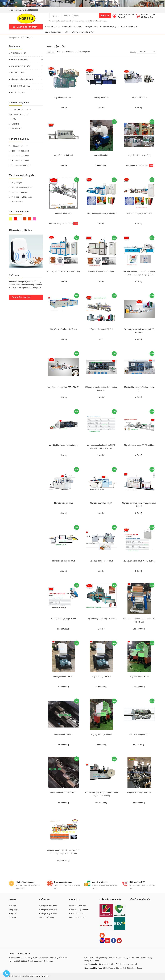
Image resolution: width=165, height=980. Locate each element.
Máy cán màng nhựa (64, 213)
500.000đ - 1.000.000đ (20, 165)
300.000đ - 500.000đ (19, 161)
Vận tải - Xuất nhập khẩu (83, 32)
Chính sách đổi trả (77, 914)
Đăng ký (131, 14)
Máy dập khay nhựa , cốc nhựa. (101, 271)
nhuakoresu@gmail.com (43, 961)
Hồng (34, 219)
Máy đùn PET (16, 202)
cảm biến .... (104, 21)
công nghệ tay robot (92, 21)
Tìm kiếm (105, 16)
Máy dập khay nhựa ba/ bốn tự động (64, 445)
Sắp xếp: (133, 52)
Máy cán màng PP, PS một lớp (139, 213)
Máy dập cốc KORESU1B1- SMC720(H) (64, 271)
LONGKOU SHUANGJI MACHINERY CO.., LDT (20, 112)
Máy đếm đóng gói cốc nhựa (101, 561)
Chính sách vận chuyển (79, 910)
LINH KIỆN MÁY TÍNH (54, 32)
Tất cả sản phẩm (18, 92)
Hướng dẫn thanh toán (48, 910)
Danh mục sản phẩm (27, 27)
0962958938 (33, 10)
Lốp (67, 32)
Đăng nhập (122, 14)
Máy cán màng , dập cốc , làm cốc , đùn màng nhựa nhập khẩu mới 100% (64, 852)
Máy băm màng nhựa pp (139, 734)
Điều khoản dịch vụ (77, 917)
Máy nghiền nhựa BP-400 (101, 734)
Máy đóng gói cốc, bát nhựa (64, 561)
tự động (81, 21)
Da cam (30, 219)
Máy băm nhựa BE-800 (139, 677)
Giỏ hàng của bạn (148, 14)
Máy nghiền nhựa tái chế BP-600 (64, 792)
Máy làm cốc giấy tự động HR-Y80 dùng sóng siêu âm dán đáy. (101, 794)
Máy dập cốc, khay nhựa (20, 197)
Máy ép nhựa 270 (101, 97)
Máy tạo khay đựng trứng (21, 187)
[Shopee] (102, 935)
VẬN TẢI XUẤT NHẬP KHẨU (22, 79)
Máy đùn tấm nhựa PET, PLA (101, 329)
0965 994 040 (22, 961)
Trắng (20, 219)
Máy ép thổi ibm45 (139, 97)
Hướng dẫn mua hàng (48, 906)
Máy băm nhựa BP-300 (64, 734)
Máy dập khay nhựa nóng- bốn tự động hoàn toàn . (101, 389)
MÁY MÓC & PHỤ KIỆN (109, 27)
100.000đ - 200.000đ (19, 151)
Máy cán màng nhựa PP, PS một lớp (139, 445)
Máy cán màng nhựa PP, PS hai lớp (101, 213)
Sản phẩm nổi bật (21, 297)
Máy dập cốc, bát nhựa (64, 503)
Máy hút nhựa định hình (64, 155)
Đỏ (15, 219)
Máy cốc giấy (16, 183)
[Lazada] (102, 940)
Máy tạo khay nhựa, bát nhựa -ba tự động (139, 389)
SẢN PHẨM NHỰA (53, 27)
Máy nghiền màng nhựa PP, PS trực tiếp (139, 561)
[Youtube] (119, 940)
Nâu (25, 219)
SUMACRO (15, 129)
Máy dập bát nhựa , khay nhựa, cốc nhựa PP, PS (139, 505)
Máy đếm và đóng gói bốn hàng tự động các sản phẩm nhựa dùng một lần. (139, 273)
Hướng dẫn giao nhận (48, 914)
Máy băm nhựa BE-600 (101, 677)
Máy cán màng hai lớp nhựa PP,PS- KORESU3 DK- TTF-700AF (101, 447)
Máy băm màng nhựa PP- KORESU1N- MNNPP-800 (139, 620)
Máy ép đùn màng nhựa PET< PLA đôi (64, 387)
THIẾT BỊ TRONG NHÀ (130, 27)
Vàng (11, 219)
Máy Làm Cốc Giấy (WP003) (139, 792)
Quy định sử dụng (46, 917)
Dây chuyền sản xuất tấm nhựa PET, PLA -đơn (139, 331)
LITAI (13, 119)
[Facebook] (113, 940)
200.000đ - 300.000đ (19, 156)
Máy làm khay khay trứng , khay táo (101, 619)
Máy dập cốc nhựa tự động (139, 155)
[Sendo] (108, 940)
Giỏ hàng (13, 917)
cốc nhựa (66, 21)
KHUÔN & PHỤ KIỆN (19, 60)
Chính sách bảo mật (77, 906)
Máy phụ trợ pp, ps (18, 192)
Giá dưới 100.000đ (18, 146)
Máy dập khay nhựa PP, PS (101, 503)
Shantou (14, 124)
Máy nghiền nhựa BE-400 (64, 677)
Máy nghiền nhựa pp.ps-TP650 (64, 619)
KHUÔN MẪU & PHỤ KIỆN (73, 27)
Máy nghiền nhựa (101, 155)
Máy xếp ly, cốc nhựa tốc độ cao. (64, 329)
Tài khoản (122, 17)
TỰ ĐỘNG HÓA (91, 27)
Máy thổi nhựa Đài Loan (64, 97)
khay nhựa (74, 21)
